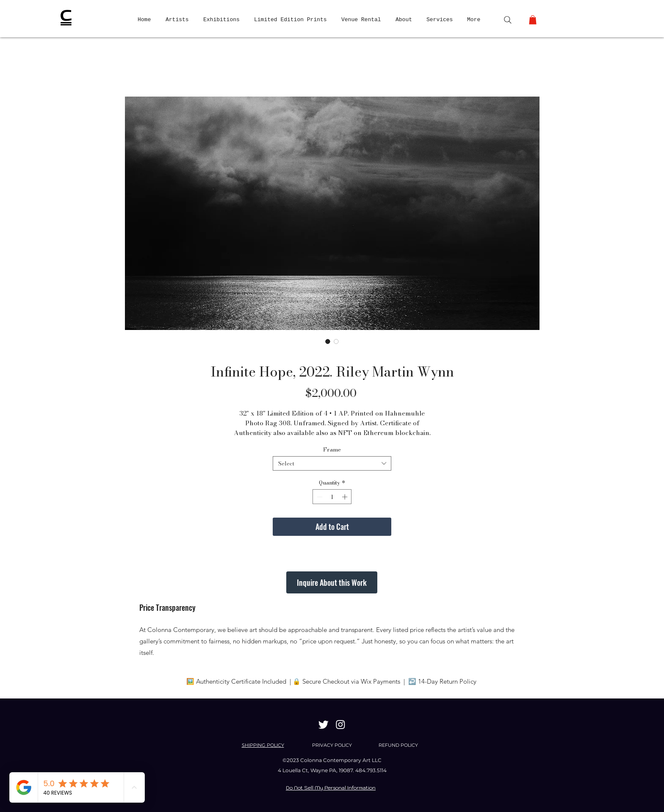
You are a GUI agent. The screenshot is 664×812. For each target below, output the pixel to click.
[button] (533, 20)
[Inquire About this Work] (332, 582)
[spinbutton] (332, 497)
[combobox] (332, 463)
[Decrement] (319, 497)
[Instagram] (340, 724)
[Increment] (346, 497)
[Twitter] (324, 724)
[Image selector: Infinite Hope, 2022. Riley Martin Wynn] (328, 341)
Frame (332, 449)
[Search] (508, 20)
